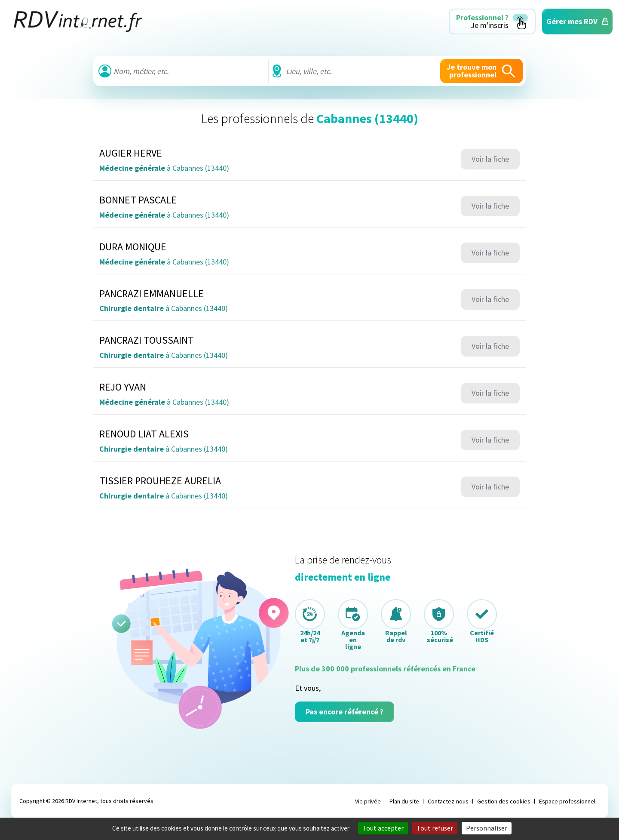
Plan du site (404, 801)
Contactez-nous (448, 801)
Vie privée (368, 801)
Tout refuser (435, 828)
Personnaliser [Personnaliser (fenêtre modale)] (487, 828)
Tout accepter (383, 828)
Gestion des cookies (504, 801)
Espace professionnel (567, 801)
